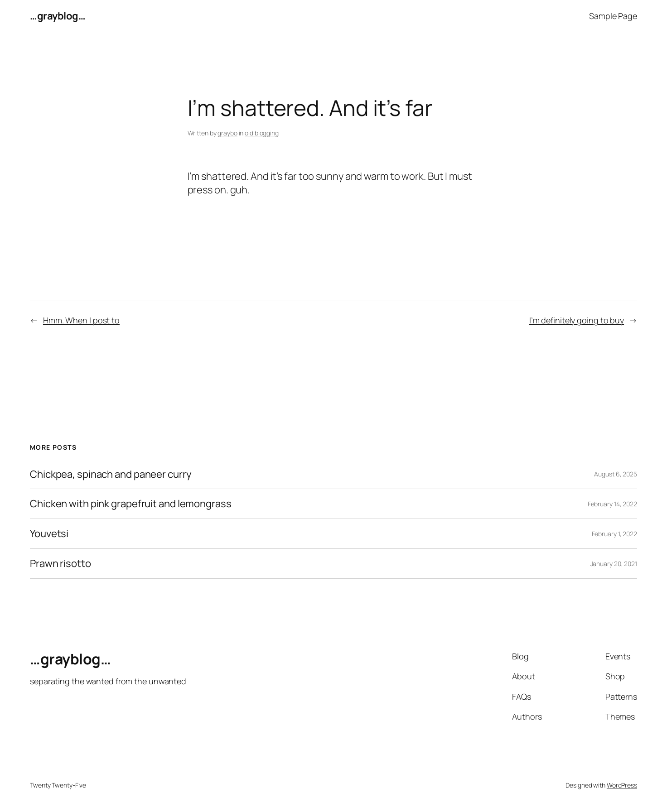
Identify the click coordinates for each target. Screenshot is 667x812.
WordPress (622, 785)
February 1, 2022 (614, 534)
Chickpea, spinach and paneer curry (111, 474)
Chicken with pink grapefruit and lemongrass (131, 504)
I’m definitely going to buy (577, 320)
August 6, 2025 (616, 474)
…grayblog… (58, 16)
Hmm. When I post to (81, 320)
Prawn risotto (60, 564)
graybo (227, 133)
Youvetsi (49, 534)
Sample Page (613, 16)
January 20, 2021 (614, 564)
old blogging (262, 133)
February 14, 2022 (612, 504)
